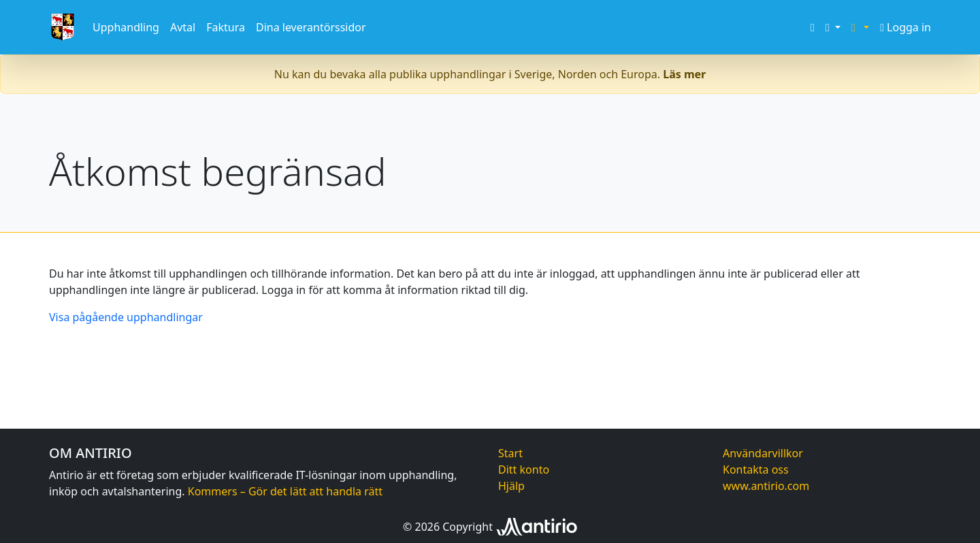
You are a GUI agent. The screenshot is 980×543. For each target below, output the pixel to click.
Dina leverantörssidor (311, 27)
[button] (833, 27)
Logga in (905, 27)
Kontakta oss (756, 470)
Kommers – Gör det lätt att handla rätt (285, 491)
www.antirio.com (766, 486)
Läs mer (684, 74)
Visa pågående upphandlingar (126, 317)
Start (510, 453)
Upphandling (126, 27)
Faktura (226, 27)
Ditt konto (524, 470)
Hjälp (511, 486)
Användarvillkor (763, 453)
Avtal (183, 27)
